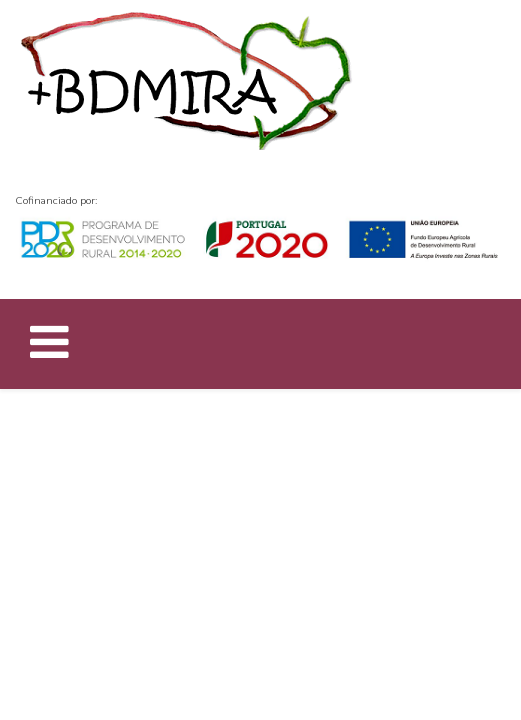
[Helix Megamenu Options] (49, 347)
